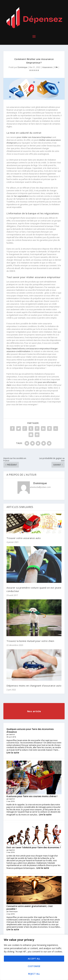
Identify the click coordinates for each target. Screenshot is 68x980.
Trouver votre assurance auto (24, 538)
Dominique (22, 67)
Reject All (34, 974)
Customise (34, 966)
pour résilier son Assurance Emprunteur (34, 137)
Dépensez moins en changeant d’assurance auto (34, 686)
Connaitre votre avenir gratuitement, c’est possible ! (30, 907)
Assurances (47, 67)
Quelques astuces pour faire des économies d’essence (30, 730)
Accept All (34, 959)
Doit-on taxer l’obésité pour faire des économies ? (34, 847)
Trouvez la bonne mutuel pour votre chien (30, 641)
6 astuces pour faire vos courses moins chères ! (32, 796)
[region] (34, 957)
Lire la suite (13, 753)
